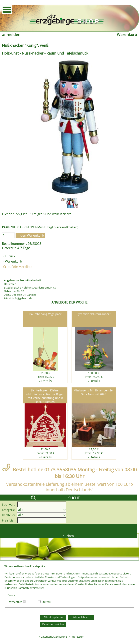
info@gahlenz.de (22, 298)
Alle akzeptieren (53, 617)
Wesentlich (16, 602)
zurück (10, 256)
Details (47, 381)
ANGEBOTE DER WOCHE (69, 302)
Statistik (47, 602)
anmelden (11, 34)
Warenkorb (127, 34)
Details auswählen (53, 624)
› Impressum (76, 637)
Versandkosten (66, 227)
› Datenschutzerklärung (53, 637)
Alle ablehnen (81, 617)
